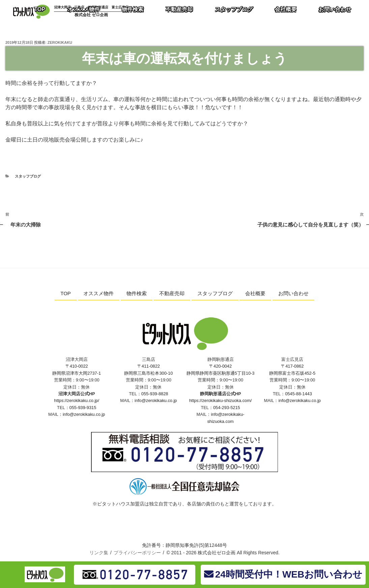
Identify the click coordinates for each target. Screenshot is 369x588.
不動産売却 (172, 293)
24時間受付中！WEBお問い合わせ (283, 574)
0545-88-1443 (299, 394)
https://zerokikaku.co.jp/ (77, 400)
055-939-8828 (155, 394)
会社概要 (255, 293)
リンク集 (99, 553)
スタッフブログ (28, 176)
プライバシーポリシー (137, 553)
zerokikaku (60, 42)
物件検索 (137, 293)
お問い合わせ (293, 293)
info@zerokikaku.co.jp (84, 414)
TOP (66, 293)
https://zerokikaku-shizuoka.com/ (221, 400)
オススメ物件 (98, 293)
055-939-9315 (83, 408)
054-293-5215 (227, 408)
